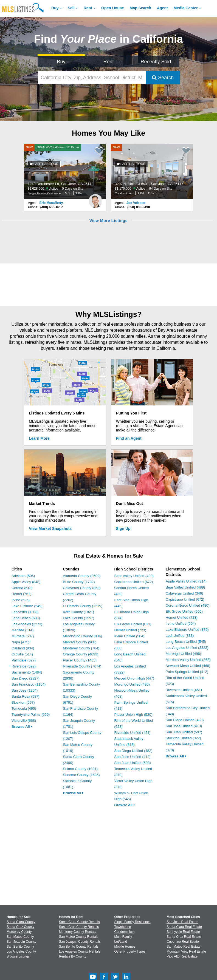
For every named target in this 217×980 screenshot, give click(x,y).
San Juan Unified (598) (133, 763)
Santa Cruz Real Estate (184, 937)
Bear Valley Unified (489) (134, 576)
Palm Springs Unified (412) (187, 672)
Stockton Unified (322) (183, 738)
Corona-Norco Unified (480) (188, 605)
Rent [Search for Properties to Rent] (108, 62)
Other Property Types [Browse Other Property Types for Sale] (130, 951)
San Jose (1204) (25, 690)
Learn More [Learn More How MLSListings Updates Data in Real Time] (39, 438)
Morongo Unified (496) (132, 684)
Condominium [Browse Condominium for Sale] (125, 932)
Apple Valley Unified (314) (186, 581)
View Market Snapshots (50, 529)
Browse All (22, 727)
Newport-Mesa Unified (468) (188, 666)
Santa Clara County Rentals (79, 922)
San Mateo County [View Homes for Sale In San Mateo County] (20, 937)
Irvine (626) (21, 600)
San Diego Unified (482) (133, 751)
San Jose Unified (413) (184, 726)
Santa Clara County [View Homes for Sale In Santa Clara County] (21, 922)
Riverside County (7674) (82, 666)
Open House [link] (112, 8)
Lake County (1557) (78, 618)
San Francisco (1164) (29, 684)
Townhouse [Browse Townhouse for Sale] (123, 927)
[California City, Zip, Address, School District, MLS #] (92, 78)
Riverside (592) (24, 666)
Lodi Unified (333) (180, 636)
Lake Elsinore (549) (27, 606)
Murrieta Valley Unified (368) (188, 660)
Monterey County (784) (81, 648)
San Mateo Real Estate (183, 947)
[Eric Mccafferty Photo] (95, 199)
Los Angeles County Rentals (80, 951)
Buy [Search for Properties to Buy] (61, 62)
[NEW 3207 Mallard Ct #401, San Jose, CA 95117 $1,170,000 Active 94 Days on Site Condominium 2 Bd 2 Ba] (152, 171)
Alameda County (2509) (82, 576)
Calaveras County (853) (82, 588)
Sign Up (123, 529)
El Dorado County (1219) (83, 606)
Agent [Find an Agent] (162, 8)
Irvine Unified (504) (129, 636)
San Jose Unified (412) (133, 757)
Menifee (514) (22, 630)
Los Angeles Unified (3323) (187, 648)
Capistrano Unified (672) (134, 582)
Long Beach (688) (26, 618)
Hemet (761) (21, 594)
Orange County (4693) (81, 654)
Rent (88, 8)
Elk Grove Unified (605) (184, 611)
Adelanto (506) (23, 576)
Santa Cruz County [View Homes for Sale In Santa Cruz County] (20, 927)
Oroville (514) (22, 654)
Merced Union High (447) (134, 678)
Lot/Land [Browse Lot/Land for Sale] (121, 942)
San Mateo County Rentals (79, 937)
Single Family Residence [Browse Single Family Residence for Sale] (133, 922)
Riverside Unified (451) (133, 733)
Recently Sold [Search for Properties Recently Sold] (156, 62)
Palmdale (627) (24, 660)
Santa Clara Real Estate (184, 927)
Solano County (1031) (80, 769)
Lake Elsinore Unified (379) (187, 630)
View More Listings (108, 221)
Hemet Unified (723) (130, 630)
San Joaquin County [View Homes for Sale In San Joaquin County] (21, 942)
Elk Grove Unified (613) (133, 624)
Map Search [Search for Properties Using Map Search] (141, 8)
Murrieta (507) (23, 636)
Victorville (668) (24, 721)
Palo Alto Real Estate (182, 956)
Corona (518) (22, 588)
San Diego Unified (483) (185, 720)
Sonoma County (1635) (81, 775)
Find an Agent (129, 438)
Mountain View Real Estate (186, 951)
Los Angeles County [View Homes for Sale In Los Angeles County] (21, 951)
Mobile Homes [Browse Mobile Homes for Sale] (125, 947)
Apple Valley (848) (26, 582)
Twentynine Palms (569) (31, 715)
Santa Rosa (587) (26, 696)
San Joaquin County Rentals (80, 942)
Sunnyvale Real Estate (183, 932)
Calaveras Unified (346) (184, 593)
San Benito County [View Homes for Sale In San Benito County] (20, 947)
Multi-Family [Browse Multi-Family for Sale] (123, 937)
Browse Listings (18, 956)
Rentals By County (73, 956)
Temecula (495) (24, 708)
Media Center (186, 8)
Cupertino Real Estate (183, 942)
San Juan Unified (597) (184, 732)
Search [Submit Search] (163, 78)
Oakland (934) (23, 648)
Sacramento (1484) (27, 672)
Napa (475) (20, 642)
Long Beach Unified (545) (186, 642)
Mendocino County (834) (82, 636)
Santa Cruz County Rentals (79, 927)
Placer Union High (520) (133, 715)
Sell (71, 8)
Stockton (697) (23, 702)
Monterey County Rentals (77, 932)
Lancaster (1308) (25, 612)
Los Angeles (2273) (27, 624)
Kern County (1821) (78, 612)
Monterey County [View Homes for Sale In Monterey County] (19, 932)
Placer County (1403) (80, 660)
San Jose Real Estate (182, 922)
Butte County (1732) (79, 582)
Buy (55, 8)
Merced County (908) (80, 642)
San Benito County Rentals (79, 947)
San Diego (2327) (26, 678)
